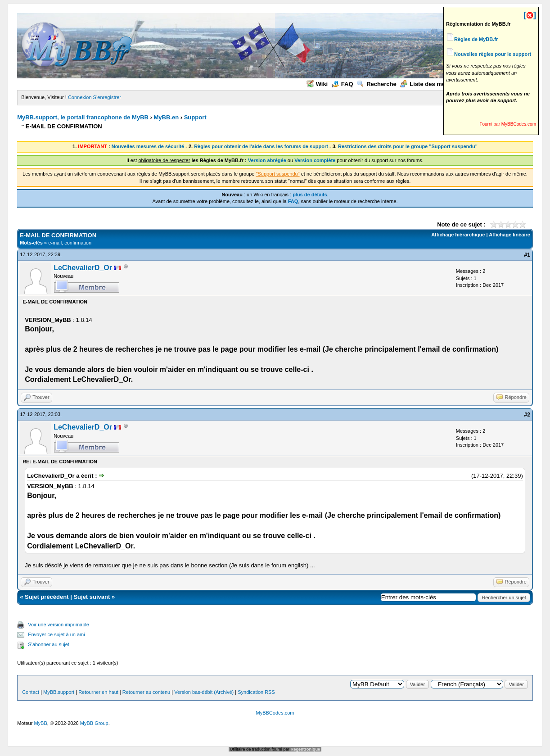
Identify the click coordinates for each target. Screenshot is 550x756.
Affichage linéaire (509, 235)
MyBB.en (167, 117)
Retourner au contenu (146, 692)
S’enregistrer (107, 97)
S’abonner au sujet (49, 644)
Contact (31, 692)
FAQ (343, 84)
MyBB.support (59, 692)
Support (195, 117)
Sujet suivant (92, 597)
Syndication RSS (256, 692)
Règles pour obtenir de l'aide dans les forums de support (261, 146)
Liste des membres (431, 84)
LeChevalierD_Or (83, 268)
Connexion (80, 97)
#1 (527, 255)
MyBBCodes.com (275, 713)
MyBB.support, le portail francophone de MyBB (83, 117)
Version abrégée (267, 160)
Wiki (317, 84)
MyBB (40, 723)
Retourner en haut (98, 692)
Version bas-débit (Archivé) (204, 692)
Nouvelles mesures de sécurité (148, 146)
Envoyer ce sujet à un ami (56, 634)
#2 (527, 415)
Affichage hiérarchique (458, 235)
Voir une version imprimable (59, 625)
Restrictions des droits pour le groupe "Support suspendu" (408, 146)
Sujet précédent (47, 597)
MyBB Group (94, 723)
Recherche (376, 84)
